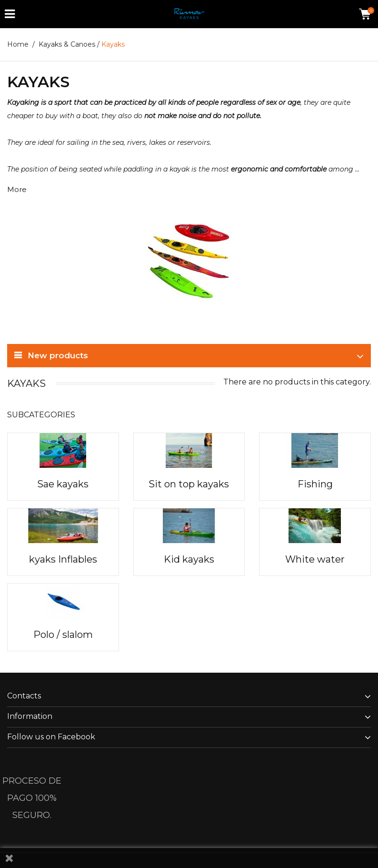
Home (18, 44)
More (17, 189)
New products (58, 355)
